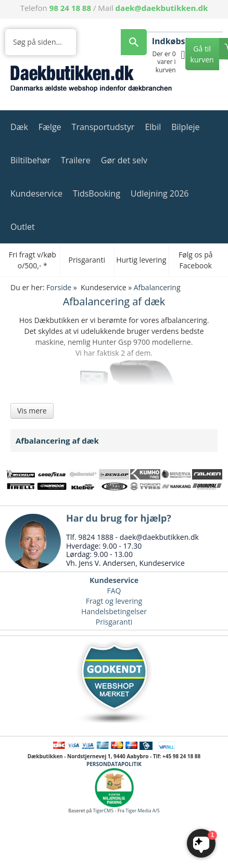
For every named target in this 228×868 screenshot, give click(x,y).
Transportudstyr (103, 127)
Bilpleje (185, 127)
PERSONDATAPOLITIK (114, 764)
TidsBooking (97, 193)
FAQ (114, 591)
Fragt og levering (114, 601)
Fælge (50, 127)
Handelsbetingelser (114, 611)
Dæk (19, 127)
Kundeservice (36, 193)
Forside (59, 287)
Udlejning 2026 (160, 193)
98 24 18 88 (70, 8)
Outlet (23, 227)
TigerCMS (104, 811)
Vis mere (32, 411)
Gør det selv (124, 160)
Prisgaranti (114, 622)
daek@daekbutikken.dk (162, 8)
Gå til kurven (202, 54)
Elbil (153, 127)
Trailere (76, 160)
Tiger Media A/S (142, 811)
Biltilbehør (30, 160)
